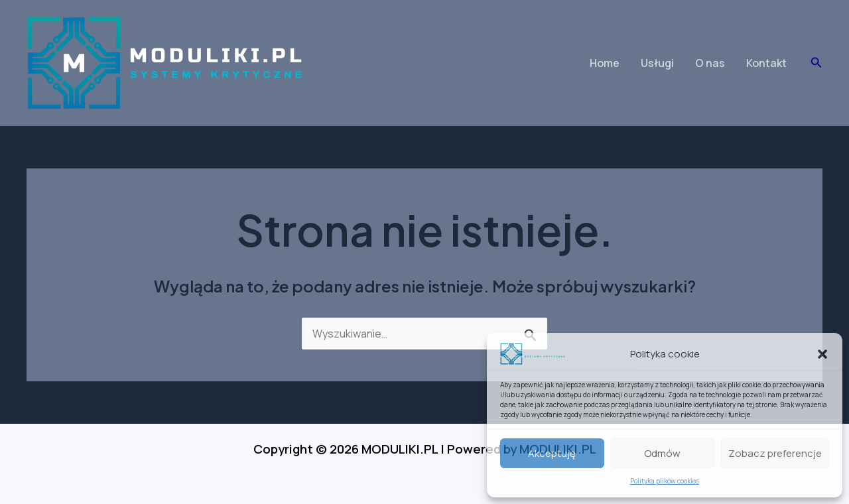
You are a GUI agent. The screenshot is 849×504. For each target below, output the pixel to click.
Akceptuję (552, 453)
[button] (822, 354)
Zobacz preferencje (775, 453)
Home (605, 63)
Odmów (662, 453)
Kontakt (766, 63)
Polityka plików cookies (665, 481)
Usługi (657, 63)
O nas (710, 63)
